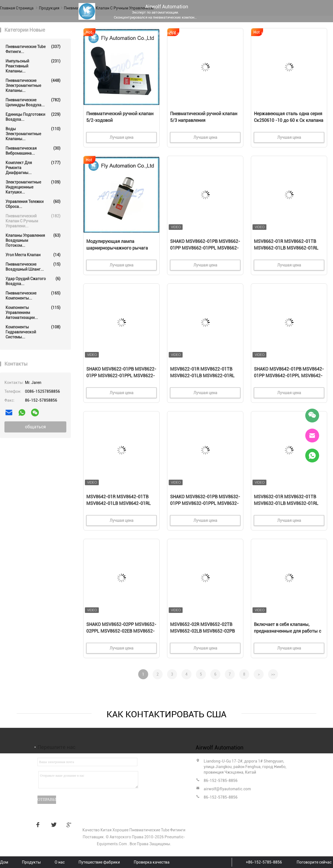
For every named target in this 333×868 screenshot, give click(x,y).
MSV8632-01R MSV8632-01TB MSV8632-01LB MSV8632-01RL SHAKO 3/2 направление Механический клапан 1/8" (286, 504)
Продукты (77, 34)
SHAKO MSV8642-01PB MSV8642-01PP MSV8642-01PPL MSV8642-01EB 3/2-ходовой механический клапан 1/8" (289, 376)
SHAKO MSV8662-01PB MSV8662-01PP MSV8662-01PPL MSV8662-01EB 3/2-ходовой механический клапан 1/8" (205, 248)
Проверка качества (173, 34)
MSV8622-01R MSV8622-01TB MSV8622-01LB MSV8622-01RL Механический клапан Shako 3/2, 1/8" (205, 376)
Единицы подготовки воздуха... (33, 117)
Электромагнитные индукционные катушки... (33, 187)
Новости (238, 34)
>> (273, 674)
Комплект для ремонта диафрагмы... (33, 168)
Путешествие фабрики (129, 34)
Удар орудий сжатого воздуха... (33, 281)
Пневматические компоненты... (33, 295)
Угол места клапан (33, 255)
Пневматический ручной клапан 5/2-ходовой (120, 117)
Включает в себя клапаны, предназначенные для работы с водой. (287, 631)
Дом (57, 34)
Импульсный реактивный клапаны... (33, 66)
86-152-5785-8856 (221, 781)
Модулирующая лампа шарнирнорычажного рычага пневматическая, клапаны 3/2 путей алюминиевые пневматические (118, 248)
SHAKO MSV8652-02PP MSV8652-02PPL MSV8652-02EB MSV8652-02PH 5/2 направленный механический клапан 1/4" (121, 631)
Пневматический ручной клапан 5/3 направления (204, 117)
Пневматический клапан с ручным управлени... (33, 221)
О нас (97, 34)
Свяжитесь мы (210, 34)
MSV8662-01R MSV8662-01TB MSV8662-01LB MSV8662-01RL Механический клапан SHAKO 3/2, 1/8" (286, 248)
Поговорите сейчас (314, 862)
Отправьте (47, 800)
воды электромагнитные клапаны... (33, 134)
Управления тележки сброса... (33, 204)
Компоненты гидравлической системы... (33, 332)
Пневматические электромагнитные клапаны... (33, 85)
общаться (35, 427)
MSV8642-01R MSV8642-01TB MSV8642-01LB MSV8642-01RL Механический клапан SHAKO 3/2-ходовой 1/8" (118, 504)
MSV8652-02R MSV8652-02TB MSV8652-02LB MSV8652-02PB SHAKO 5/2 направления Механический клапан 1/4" (202, 631)
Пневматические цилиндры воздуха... (33, 102)
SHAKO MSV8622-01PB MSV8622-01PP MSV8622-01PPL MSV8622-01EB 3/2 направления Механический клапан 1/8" (121, 376)
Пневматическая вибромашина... (33, 151)
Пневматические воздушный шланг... (33, 267)
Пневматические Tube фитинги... (33, 49)
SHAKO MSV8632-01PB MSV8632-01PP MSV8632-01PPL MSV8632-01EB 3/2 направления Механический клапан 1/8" (205, 504)
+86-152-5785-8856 (264, 862)
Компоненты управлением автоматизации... (33, 312)
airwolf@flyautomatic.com (227, 789)
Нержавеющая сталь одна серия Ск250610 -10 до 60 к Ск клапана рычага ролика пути (289, 120)
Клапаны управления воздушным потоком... (33, 240)
